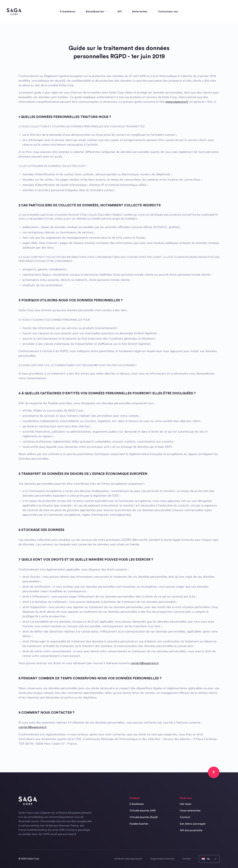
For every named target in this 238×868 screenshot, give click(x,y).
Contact (185, 817)
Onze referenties (190, 811)
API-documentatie (191, 830)
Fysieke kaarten (139, 824)
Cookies (186, 859)
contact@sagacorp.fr (145, 663)
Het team (186, 804)
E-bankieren (68, 12)
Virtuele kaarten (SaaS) (144, 817)
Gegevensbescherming (162, 859)
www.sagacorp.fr (177, 102)
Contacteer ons (168, 12)
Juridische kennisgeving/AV (128, 859)
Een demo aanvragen (193, 824)
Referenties (140, 12)
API (119, 12)
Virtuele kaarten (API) (143, 811)
